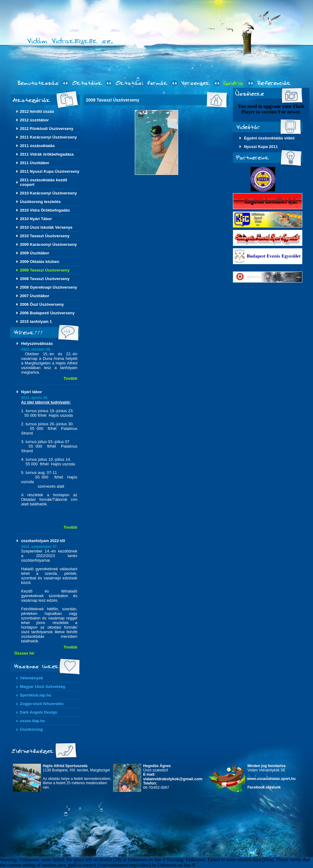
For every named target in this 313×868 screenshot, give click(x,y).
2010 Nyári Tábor (36, 219)
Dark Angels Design (39, 712)
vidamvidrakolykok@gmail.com (173, 779)
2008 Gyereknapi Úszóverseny (48, 287)
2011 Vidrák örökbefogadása (47, 154)
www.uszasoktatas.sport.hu (272, 779)
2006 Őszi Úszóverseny (42, 304)
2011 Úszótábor (35, 163)
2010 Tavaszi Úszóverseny (45, 236)
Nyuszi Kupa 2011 (261, 147)
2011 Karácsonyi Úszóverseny (48, 137)
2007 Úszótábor (35, 296)
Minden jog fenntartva (267, 766)
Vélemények (31, 678)
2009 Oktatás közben (40, 262)
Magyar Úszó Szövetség (42, 687)
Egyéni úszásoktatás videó (269, 138)
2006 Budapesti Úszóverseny (47, 313)
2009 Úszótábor (35, 253)
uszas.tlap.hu (32, 721)
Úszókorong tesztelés (40, 202)
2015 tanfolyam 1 (36, 321)
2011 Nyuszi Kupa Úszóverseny (50, 171)
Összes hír (24, 653)
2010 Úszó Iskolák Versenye (46, 227)
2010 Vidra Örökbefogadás (45, 210)
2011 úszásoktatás (37, 146)
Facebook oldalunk (264, 787)
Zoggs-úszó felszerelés (42, 704)
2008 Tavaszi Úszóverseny (45, 279)
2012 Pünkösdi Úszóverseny (47, 129)
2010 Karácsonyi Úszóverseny (48, 193)
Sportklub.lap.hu (36, 695)
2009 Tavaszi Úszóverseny (45, 270)
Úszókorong (31, 729)
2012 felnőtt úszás (37, 111)
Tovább (70, 378)
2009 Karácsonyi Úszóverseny (48, 244)
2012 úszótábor (34, 120)
